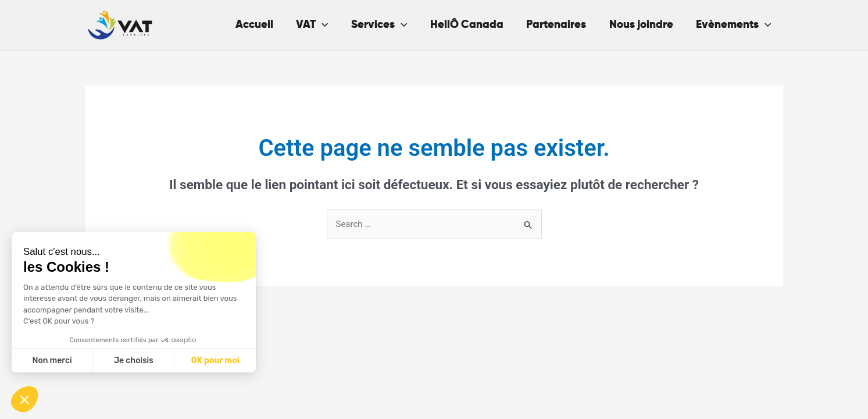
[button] (24, 399)
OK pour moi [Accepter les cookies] (215, 361)
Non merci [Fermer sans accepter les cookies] (52, 361)
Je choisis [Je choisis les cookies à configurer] (134, 361)
